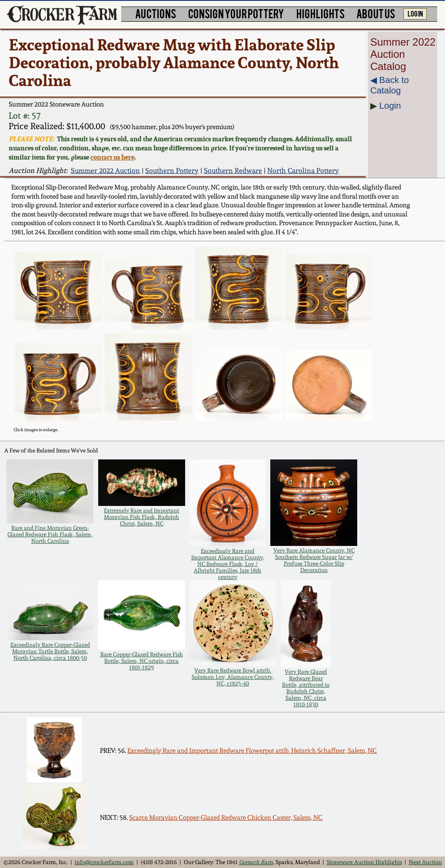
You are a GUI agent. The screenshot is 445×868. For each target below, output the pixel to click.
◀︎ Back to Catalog (390, 85)
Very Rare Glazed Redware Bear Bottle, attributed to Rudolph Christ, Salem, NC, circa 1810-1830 (306, 688)
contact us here (112, 157)
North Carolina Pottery (303, 171)
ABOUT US (376, 13)
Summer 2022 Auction (105, 171)
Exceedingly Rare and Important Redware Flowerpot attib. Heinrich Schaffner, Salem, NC (252, 751)
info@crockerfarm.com (104, 862)
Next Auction (425, 862)
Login (390, 105)
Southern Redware (233, 171)
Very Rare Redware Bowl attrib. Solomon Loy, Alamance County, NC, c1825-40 (233, 677)
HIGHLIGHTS (320, 13)
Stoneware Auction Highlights (364, 862)
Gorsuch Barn (256, 862)
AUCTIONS (156, 13)
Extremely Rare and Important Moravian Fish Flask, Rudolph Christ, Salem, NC (141, 517)
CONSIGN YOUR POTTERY (236, 13)
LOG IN (415, 13)
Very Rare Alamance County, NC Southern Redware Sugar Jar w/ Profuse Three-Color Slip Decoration (314, 560)
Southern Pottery (172, 171)
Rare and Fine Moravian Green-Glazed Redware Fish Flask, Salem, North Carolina (50, 534)
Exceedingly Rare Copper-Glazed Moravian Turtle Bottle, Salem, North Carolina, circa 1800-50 (50, 651)
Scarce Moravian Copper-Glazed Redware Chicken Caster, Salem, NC (226, 818)
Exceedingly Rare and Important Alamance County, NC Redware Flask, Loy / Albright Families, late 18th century (228, 564)
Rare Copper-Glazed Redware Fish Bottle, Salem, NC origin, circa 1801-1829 (142, 661)
